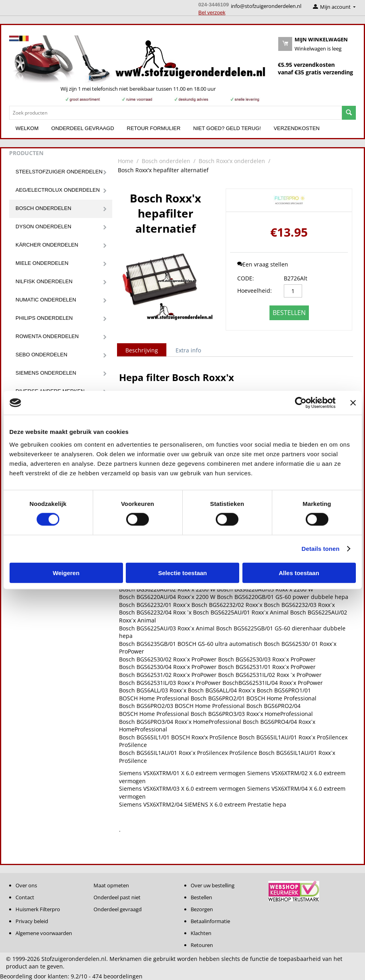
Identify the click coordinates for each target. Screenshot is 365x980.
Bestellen (289, 313)
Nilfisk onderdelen (44, 281)
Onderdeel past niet (117, 897)
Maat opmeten (111, 885)
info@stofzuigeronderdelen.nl (266, 6)
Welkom (27, 128)
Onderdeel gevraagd (83, 128)
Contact (25, 897)
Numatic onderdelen (46, 300)
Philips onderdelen (44, 318)
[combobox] (176, 113)
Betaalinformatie (210, 921)
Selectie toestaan (182, 573)
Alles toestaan (299, 573)
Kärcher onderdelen (47, 245)
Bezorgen (202, 909)
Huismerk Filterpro (38, 909)
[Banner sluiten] (353, 403)
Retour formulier (154, 128)
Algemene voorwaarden (44, 933)
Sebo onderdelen (41, 355)
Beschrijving (142, 350)
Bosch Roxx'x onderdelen (232, 161)
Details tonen (321, 549)
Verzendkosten (297, 128)
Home (126, 161)
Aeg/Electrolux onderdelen (58, 190)
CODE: (246, 278)
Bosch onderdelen (43, 208)
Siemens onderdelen (46, 373)
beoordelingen (117, 976)
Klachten (201, 933)
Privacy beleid (32, 921)
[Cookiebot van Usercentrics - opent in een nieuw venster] (301, 403)
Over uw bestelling (213, 885)
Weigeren (66, 573)
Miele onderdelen (42, 263)
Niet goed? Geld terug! (227, 128)
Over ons (26, 885)
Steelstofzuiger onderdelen (59, 172)
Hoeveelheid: (255, 291)
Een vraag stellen (263, 264)
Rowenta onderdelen (47, 336)
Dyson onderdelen (43, 227)
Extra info (188, 350)
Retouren (202, 945)
